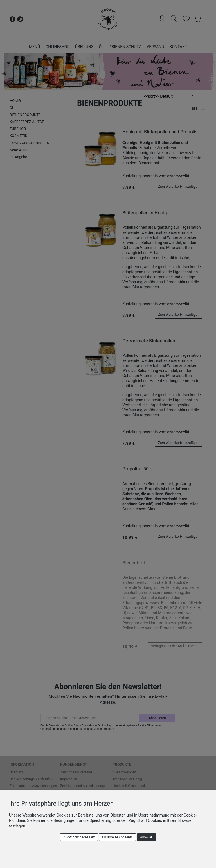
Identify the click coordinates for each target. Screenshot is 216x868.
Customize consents (117, 837)
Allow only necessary (79, 837)
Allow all (146, 837)
